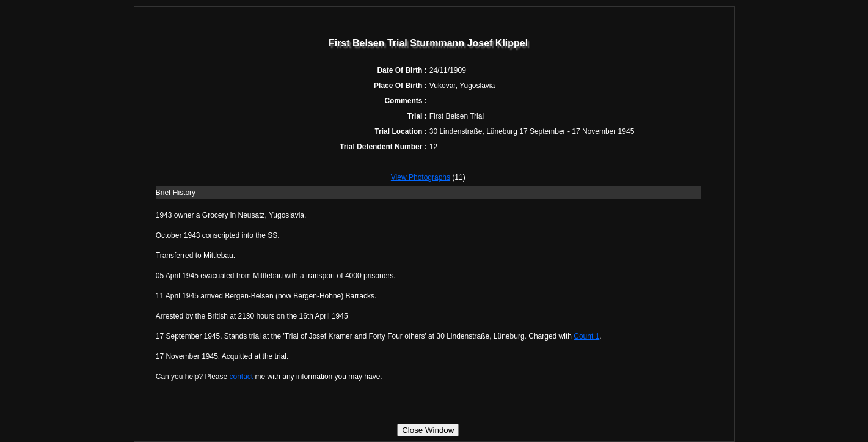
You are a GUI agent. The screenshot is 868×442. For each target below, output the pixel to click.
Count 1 (586, 336)
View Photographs (421, 177)
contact (242, 377)
